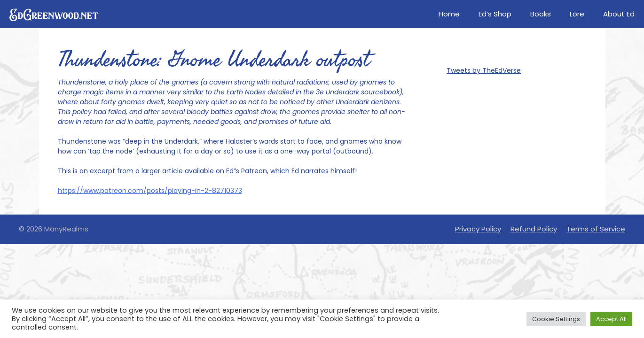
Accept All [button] (611, 319)
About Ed (619, 14)
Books (541, 14)
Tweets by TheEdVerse (484, 70)
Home (449, 14)
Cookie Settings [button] (556, 319)
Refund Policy (534, 229)
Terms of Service (596, 229)
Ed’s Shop (495, 14)
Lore (577, 14)
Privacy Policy (478, 229)
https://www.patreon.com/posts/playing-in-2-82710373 (150, 191)
